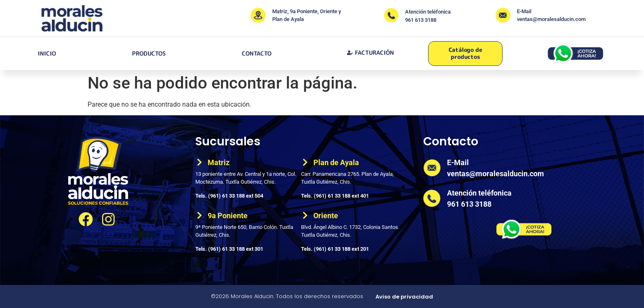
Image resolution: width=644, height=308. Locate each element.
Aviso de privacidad (404, 297)
